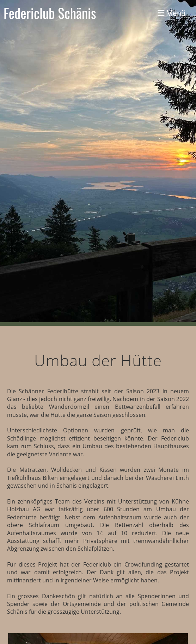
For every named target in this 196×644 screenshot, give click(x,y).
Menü (171, 13)
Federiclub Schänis (50, 13)
